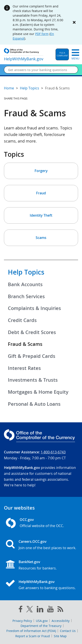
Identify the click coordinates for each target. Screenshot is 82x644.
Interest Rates (24, 368)
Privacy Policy (22, 621)
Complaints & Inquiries (34, 308)
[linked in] (40, 610)
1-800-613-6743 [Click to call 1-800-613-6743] (53, 452)
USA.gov (42, 621)
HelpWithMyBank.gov (37, 582)
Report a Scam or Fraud (33, 636)
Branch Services (26, 296)
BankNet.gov (29, 562)
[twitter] (30, 610)
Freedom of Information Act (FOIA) (31, 631)
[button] (62, 54)
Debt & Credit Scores (32, 332)
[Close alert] (74, 22)
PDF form (42, 34)
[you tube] (50, 610)
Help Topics (26, 272)
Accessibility (61, 621)
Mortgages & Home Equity (38, 392)
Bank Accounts (25, 284)
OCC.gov (27, 520)
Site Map (60, 636)
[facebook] (21, 610)
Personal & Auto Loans (34, 404)
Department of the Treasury (41, 626)
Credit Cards (22, 320)
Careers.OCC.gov (33, 541)
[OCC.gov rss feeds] (60, 610)
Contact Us (68, 631)
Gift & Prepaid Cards (32, 356)
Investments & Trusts (33, 380)
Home (9, 88)
